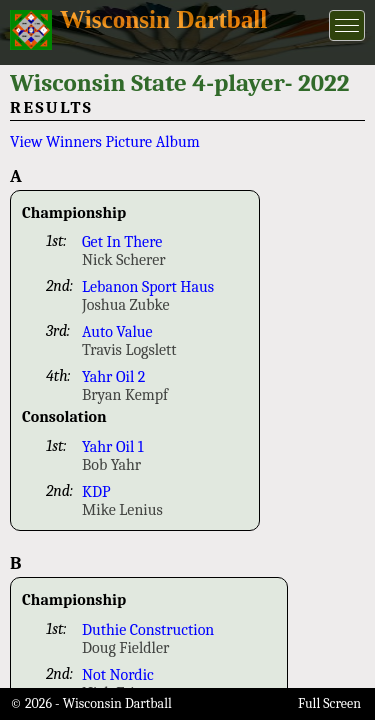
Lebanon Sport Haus (148, 287)
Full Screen (329, 703)
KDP (96, 492)
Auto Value (117, 332)
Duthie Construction (148, 630)
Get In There (122, 242)
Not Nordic (118, 675)
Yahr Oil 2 (113, 377)
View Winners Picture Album (105, 142)
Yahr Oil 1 (113, 447)
